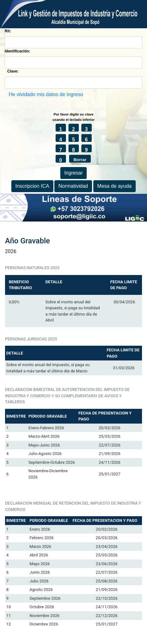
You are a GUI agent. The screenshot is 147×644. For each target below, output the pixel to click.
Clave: (13, 71)
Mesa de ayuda (114, 186)
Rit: (8, 31)
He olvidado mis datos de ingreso (46, 94)
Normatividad (73, 186)
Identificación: (17, 51)
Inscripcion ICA (32, 186)
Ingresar (74, 173)
